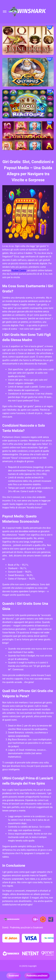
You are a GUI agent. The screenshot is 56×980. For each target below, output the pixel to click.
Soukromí (14, 976)
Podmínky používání (37, 976)
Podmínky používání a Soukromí (26, 928)
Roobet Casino (19, 270)
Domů (5, 928)
